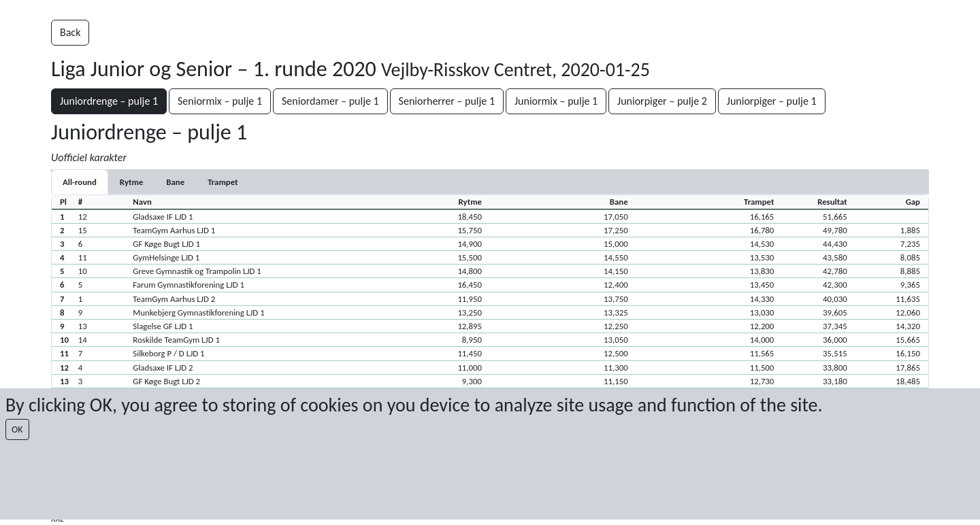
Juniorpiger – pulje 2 (662, 101)
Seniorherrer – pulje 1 (447, 101)
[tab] (131, 182)
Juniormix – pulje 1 (556, 101)
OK (17, 429)
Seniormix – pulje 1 (220, 101)
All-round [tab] (80, 182)
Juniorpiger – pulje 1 (772, 101)
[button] (490, 216)
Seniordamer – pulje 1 (330, 101)
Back (70, 32)
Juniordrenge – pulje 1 (109, 101)
